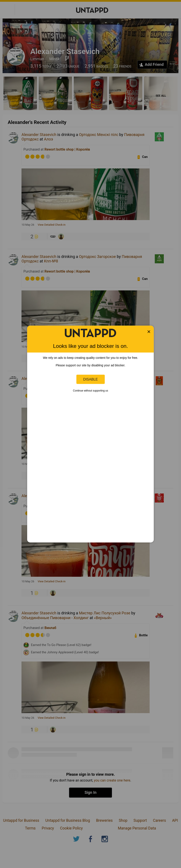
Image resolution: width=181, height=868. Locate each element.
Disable (90, 379)
